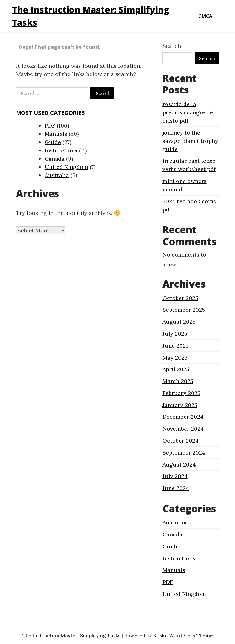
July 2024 (175, 476)
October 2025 (180, 298)
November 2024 (183, 429)
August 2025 (179, 322)
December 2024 (183, 417)
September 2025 (184, 310)
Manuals (56, 134)
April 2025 (176, 369)
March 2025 (178, 381)
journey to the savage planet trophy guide (190, 141)
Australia (57, 175)
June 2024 (176, 488)
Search (172, 46)
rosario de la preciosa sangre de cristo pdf (188, 112)
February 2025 (181, 393)
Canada (55, 159)
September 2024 (184, 453)
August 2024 (179, 465)
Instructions (61, 150)
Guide (53, 142)
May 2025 (175, 358)
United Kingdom (66, 167)
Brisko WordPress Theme (183, 635)
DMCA (205, 16)
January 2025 (180, 405)
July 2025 (175, 334)
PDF (50, 126)
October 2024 (181, 441)
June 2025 (176, 346)
